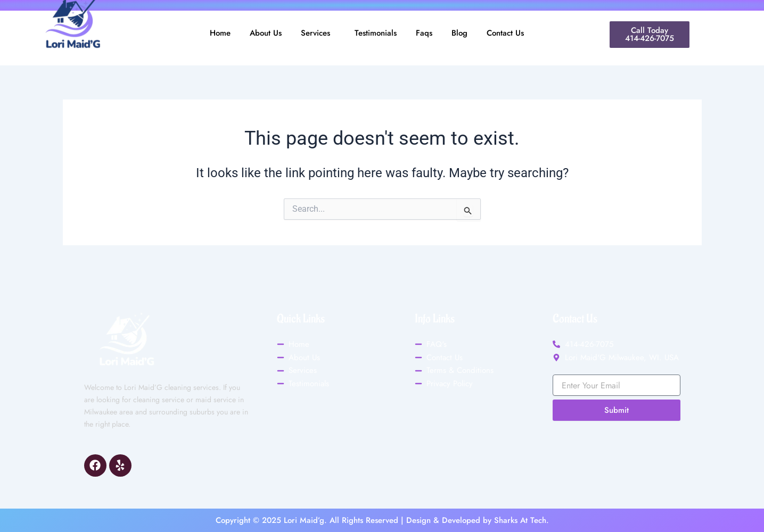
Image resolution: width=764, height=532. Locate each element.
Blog (459, 33)
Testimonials (376, 33)
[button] (318, 33)
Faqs (424, 33)
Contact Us (505, 33)
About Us (266, 33)
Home (220, 33)
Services (315, 33)
